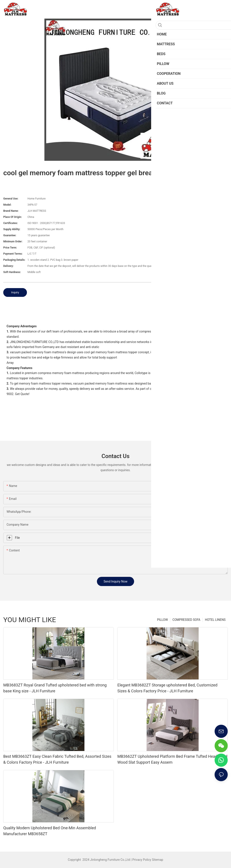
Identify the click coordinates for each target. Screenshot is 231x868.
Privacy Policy (142, 860)
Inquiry (15, 292)
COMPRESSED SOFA (186, 620)
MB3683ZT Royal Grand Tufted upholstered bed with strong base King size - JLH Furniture (55, 688)
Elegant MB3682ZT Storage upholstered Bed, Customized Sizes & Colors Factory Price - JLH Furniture (167, 688)
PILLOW (162, 620)
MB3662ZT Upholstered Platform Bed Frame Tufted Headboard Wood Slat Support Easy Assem (172, 759)
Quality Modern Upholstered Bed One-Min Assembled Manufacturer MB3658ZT (50, 831)
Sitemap (157, 860)
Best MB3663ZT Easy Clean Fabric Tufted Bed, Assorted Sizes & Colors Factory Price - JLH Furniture (57, 759)
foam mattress (175, 331)
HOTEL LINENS (215, 620)
